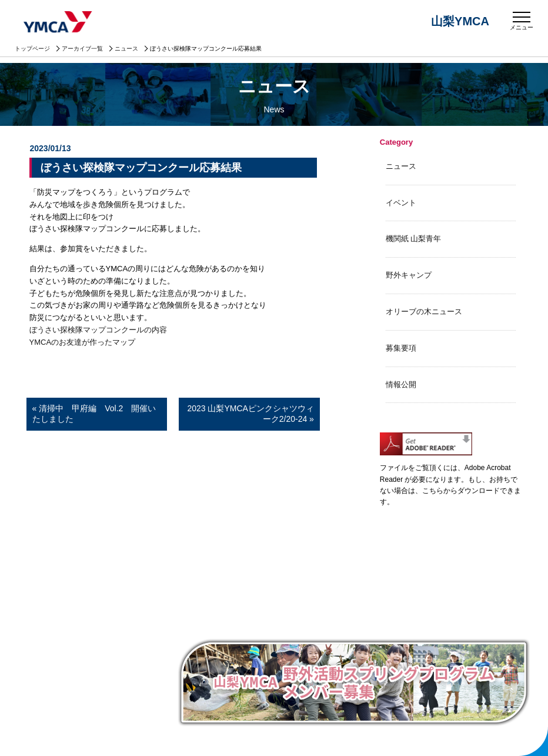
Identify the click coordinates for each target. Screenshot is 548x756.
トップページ (32, 49)
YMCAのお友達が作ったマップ (83, 342)
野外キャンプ (409, 275)
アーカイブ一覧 (82, 49)
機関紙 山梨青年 (414, 239)
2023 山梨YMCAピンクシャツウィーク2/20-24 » (250, 414)
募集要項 (401, 348)
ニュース (126, 49)
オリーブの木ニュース (424, 312)
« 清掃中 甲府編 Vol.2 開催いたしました (94, 414)
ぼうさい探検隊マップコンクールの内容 (98, 330)
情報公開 (401, 384)
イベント (401, 203)
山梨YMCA (59, 23)
